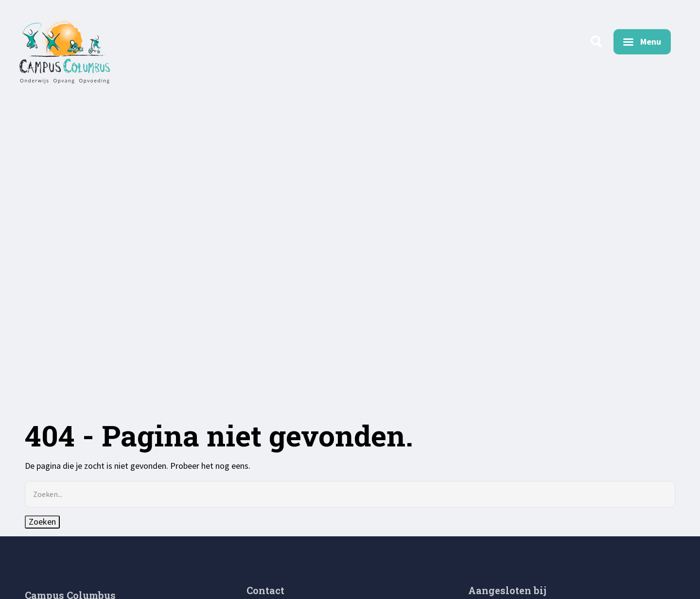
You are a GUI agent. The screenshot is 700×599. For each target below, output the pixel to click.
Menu (651, 42)
